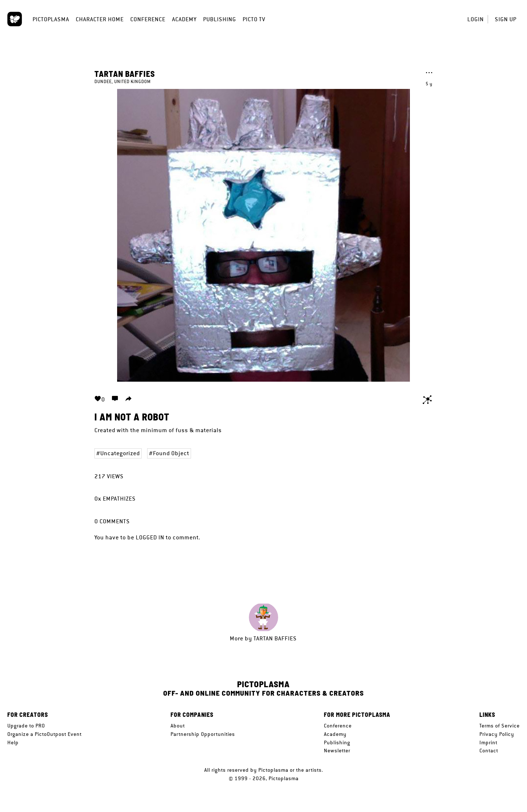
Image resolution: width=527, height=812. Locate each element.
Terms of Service (500, 726)
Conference (148, 19)
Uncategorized (120, 453)
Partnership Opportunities (203, 734)
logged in (150, 537)
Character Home (100, 19)
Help (13, 742)
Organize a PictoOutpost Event (44, 734)
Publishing (220, 19)
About (178, 726)
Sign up (506, 19)
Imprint (488, 742)
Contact (489, 751)
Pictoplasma (51, 19)
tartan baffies (125, 74)
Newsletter (337, 751)
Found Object (171, 453)
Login (476, 19)
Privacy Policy (497, 734)
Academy (184, 19)
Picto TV (254, 19)
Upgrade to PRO (26, 726)
